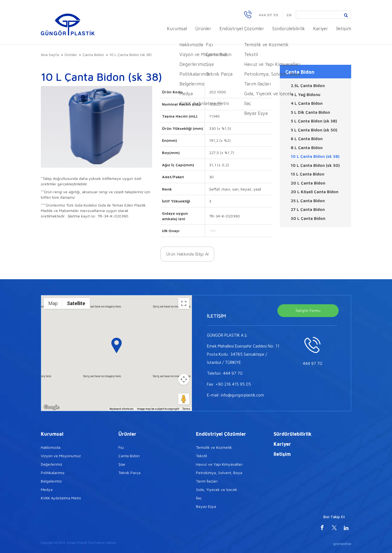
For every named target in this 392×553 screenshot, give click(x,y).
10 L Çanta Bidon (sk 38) (315, 156)
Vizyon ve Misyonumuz (61, 456)
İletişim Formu (308, 310)
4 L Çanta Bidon (307, 103)
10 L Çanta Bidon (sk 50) (315, 165)
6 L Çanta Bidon (307, 139)
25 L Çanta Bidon (308, 201)
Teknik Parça (129, 473)
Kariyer (321, 29)
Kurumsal (177, 29)
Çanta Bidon (93, 55)
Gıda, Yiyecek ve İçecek (217, 489)
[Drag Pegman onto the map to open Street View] (184, 399)
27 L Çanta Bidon (308, 209)
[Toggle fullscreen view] (184, 303)
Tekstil (201, 456)
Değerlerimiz (52, 464)
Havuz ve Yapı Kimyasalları (219, 464)
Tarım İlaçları (207, 481)
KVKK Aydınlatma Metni (61, 498)
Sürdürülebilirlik (289, 29)
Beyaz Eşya (206, 506)
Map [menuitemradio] (53, 303)
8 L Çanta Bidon (307, 148)
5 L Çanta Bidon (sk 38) (314, 121)
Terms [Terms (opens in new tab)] (186, 409)
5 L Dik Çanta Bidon (310, 112)
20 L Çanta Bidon (308, 183)
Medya (47, 489)
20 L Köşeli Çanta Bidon (315, 192)
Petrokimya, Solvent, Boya (219, 473)
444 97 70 (268, 15)
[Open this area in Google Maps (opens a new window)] (51, 407)
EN (289, 15)
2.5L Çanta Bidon (308, 86)
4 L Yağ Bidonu (306, 95)
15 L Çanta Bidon (307, 174)
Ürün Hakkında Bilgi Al (187, 254)
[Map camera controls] (184, 379)
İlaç (199, 498)
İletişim (344, 29)
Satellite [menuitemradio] (76, 303)
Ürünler (203, 29)
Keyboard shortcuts (122, 409)
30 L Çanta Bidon (308, 218)
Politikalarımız (53, 473)
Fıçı (121, 447)
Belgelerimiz (51, 481)
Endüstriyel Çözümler (242, 29)
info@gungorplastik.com (242, 395)
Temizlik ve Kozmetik (214, 447)
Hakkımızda (51, 447)
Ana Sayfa (50, 55)
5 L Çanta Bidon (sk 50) (314, 130)
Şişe (122, 464)
